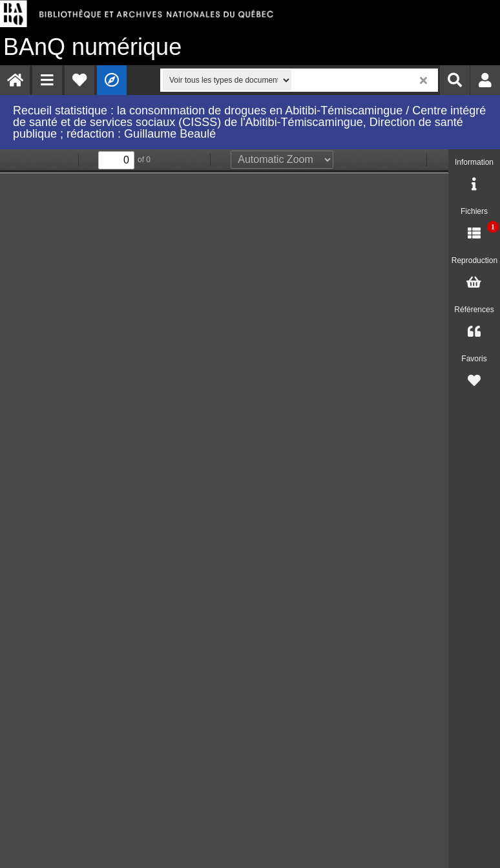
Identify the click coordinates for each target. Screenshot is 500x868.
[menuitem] (15, 80)
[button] (47, 80)
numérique (92, 47)
